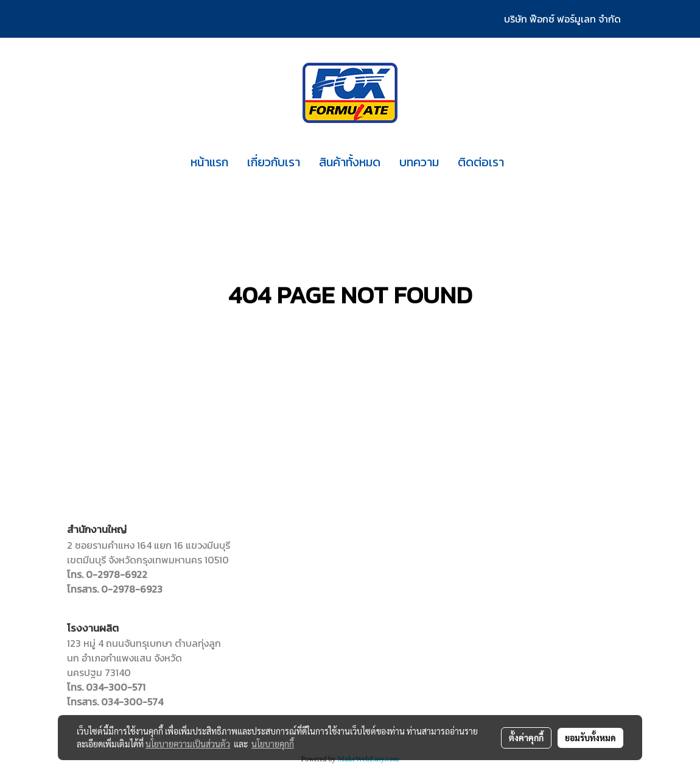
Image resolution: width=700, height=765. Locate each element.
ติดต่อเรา (481, 162)
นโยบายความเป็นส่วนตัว (188, 744)
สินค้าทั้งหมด (350, 162)
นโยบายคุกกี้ (273, 744)
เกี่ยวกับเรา (274, 162)
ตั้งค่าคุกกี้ (526, 738)
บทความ (419, 162)
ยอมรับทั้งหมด (590, 738)
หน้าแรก (209, 162)
